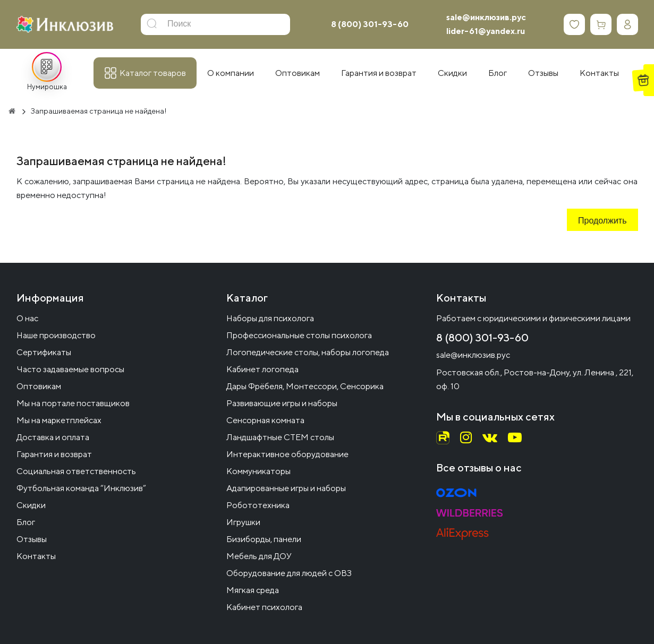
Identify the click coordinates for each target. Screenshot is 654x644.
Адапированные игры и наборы (286, 488)
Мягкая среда (253, 590)
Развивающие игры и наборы (282, 403)
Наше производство (56, 335)
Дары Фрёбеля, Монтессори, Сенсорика (305, 386)
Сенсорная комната (265, 420)
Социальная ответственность (76, 471)
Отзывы (32, 539)
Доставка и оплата (53, 437)
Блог (26, 522)
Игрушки (243, 522)
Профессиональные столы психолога (299, 335)
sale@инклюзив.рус (486, 17)
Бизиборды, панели (264, 539)
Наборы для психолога (270, 318)
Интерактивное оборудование (287, 454)
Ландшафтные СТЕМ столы (280, 437)
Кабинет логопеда (262, 369)
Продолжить (602, 221)
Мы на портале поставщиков (73, 403)
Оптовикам (39, 386)
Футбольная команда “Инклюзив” (81, 488)
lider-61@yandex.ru (486, 31)
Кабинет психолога (264, 607)
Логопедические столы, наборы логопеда (308, 352)
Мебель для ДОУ (259, 556)
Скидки (31, 505)
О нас (27, 318)
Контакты (36, 556)
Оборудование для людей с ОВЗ (289, 573)
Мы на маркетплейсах (59, 420)
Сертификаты (44, 352)
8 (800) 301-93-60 (370, 24)
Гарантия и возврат (54, 454)
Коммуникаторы (258, 471)
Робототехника (258, 505)
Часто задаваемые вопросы (70, 369)
